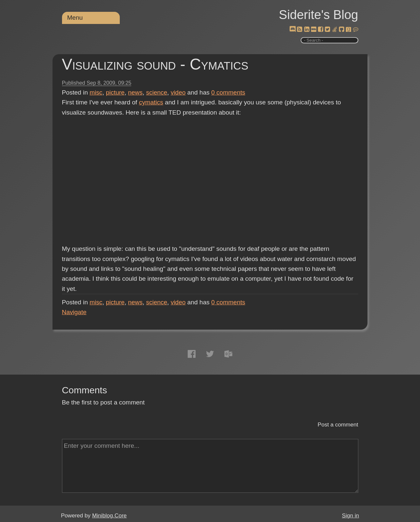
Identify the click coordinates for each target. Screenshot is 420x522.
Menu (75, 18)
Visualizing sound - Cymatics (155, 64)
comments (228, 92)
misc (96, 92)
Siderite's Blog (319, 15)
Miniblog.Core (109, 516)
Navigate (74, 312)
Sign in (350, 516)
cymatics (151, 102)
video (178, 92)
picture (115, 92)
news (135, 92)
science (157, 92)
